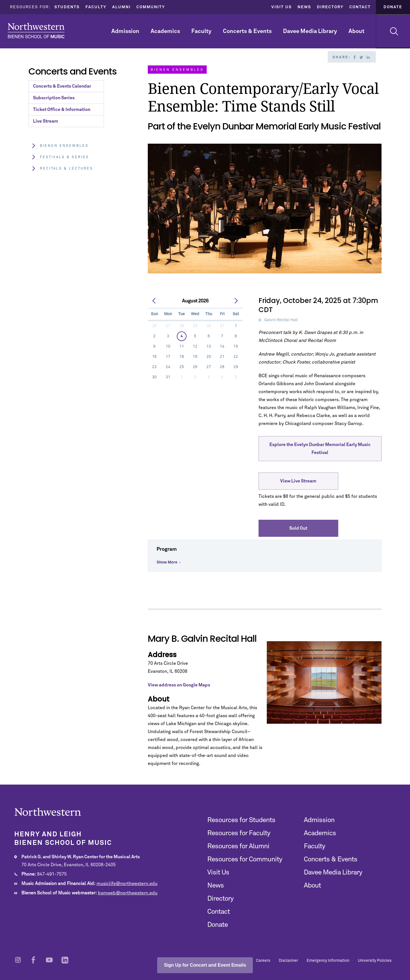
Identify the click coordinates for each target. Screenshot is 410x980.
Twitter (361, 57)
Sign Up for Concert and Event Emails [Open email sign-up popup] (205, 965)
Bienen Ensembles (60, 146)
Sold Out (298, 528)
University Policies (375, 961)
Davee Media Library (310, 31)
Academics (165, 31)
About (356, 31)
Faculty (96, 7)
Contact (360, 7)
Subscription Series (54, 98)
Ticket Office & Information (62, 110)
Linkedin (368, 57)
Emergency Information (328, 961)
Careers (263, 961)
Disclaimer (288, 961)
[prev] (154, 301)
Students (67, 7)
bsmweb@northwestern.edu (128, 893)
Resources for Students (241, 820)
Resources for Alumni (238, 846)
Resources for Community (245, 859)
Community (151, 7)
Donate (393, 7)
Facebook (354, 57)
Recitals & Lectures (62, 169)
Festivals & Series (60, 157)
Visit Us (282, 7)
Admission (125, 31)
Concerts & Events (247, 31)
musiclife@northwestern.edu (127, 884)
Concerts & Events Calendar (62, 86)
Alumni (121, 7)
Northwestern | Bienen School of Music (36, 31)
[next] (236, 301)
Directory (330, 7)
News (304, 7)
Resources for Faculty (239, 833)
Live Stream (46, 121)
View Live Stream (298, 481)
